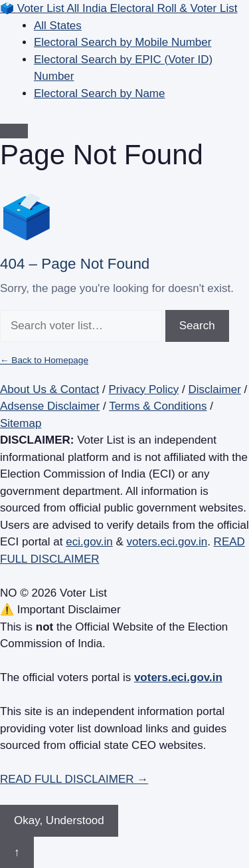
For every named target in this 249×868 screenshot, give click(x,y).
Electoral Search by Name (99, 93)
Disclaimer (215, 389)
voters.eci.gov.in (167, 542)
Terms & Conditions (158, 406)
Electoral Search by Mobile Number (123, 42)
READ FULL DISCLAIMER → (74, 779)
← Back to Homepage (44, 360)
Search (197, 326)
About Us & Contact (49, 389)
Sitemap (21, 423)
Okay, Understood (59, 820)
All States (58, 26)
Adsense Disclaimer (50, 406)
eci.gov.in (89, 542)
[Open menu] (14, 131)
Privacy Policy (144, 389)
